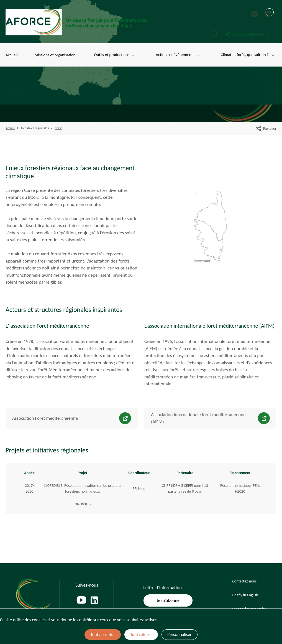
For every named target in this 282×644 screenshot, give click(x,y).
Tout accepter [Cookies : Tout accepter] (102, 634)
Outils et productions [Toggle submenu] (115, 55)
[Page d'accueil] (77, 22)
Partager (266, 129)
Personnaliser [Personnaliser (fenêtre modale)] (180, 634)
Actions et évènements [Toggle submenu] (178, 55)
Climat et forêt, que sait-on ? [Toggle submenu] (248, 55)
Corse (59, 128)
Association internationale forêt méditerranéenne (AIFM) (198, 418)
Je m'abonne (168, 600)
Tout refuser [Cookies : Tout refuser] (141, 634)
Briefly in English (245, 595)
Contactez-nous (244, 581)
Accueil (12, 55)
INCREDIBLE (53, 486)
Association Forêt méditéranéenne (45, 418)
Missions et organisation (55, 55)
